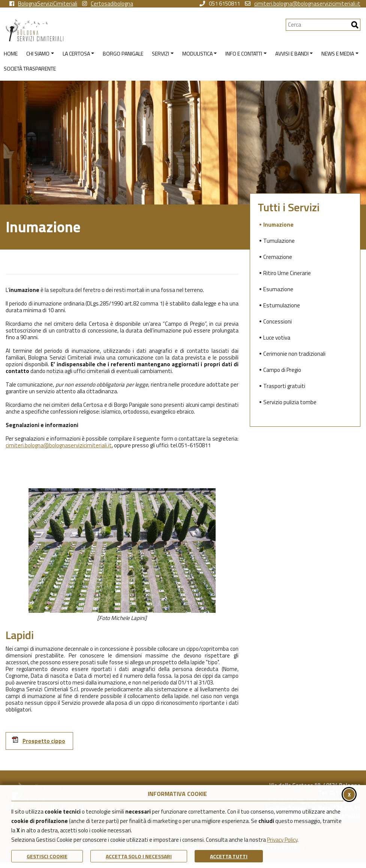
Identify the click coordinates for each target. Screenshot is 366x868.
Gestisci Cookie (47, 856)
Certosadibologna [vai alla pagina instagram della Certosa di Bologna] (108, 4)
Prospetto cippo (38, 741)
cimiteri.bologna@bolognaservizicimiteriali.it (303, 4)
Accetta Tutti (229, 856)
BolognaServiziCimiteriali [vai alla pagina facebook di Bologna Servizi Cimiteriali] (43, 4)
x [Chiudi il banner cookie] (349, 794)
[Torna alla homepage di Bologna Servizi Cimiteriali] (146, 30)
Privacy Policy (282, 840)
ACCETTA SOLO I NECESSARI (139, 856)
